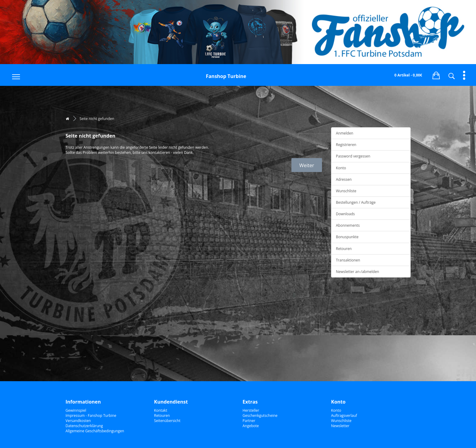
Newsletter (340, 426)
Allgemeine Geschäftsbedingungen (95, 431)
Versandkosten (78, 421)
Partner (249, 421)
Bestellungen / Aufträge (356, 202)
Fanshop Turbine (226, 76)
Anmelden (345, 133)
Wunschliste (346, 191)
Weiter (307, 165)
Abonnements (348, 225)
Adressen (344, 179)
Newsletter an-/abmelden (358, 272)
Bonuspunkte (347, 237)
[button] (436, 74)
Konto (341, 168)
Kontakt (161, 410)
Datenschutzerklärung (84, 426)
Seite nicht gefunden (97, 119)
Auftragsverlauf (344, 416)
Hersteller (251, 410)
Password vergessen (353, 156)
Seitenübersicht (167, 421)
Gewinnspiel (76, 410)
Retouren (344, 249)
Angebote (251, 426)
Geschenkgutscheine (260, 416)
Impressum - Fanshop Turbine (91, 416)
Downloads (345, 214)
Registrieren (346, 145)
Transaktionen (348, 260)
